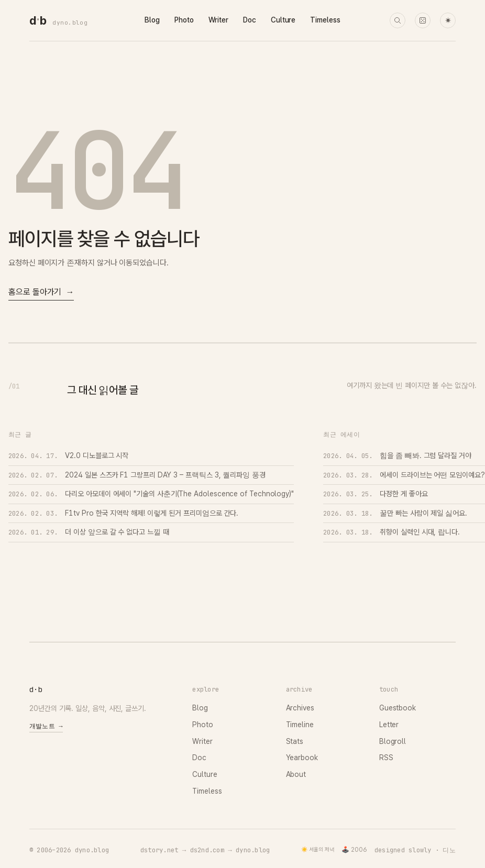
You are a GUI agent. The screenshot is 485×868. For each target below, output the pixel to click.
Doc (250, 20)
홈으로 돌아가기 (41, 292)
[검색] (398, 20)
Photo (184, 20)
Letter (389, 725)
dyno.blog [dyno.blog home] (70, 23)
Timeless (325, 20)
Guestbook (398, 708)
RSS (386, 758)
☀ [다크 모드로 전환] (448, 21)
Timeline (300, 725)
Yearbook (302, 758)
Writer (219, 20)
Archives (300, 708)
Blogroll (393, 741)
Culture (283, 20)
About (296, 774)
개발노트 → (46, 726)
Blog (152, 20)
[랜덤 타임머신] (423, 20)
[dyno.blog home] (38, 20)
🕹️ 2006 (354, 850)
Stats (295, 741)
